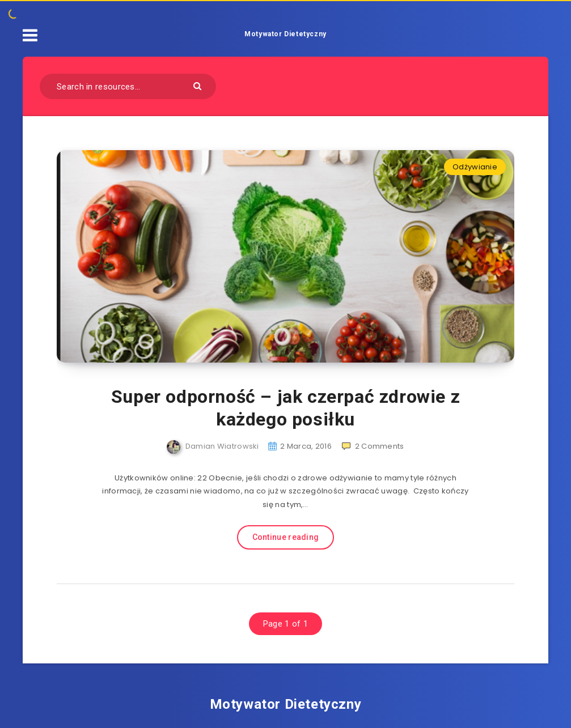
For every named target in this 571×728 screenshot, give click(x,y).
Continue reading (286, 537)
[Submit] (199, 85)
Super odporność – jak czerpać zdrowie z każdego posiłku (285, 408)
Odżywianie (475, 167)
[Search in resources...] (128, 86)
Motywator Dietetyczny (285, 34)
